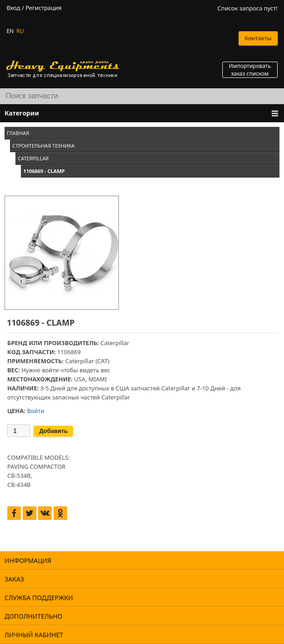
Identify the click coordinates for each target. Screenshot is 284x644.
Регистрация (44, 8)
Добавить (53, 431)
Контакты (258, 38)
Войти (35, 411)
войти (50, 370)
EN (10, 31)
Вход (13, 8)
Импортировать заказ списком (250, 70)
